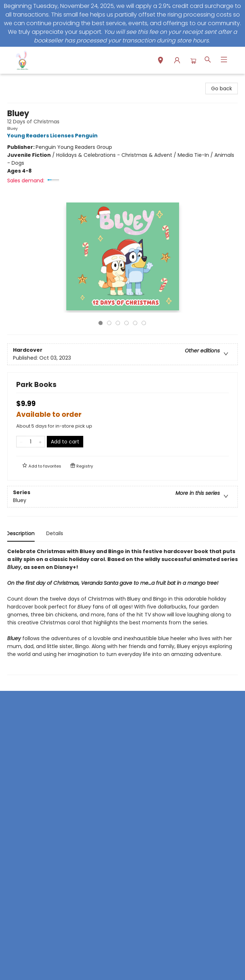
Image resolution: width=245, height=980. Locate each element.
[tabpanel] (122, 611)
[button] (161, 61)
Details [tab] (56, 533)
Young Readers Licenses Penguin (54, 136)
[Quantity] (31, 442)
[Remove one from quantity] (21, 442)
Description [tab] (21, 533)
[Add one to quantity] (40, 442)
